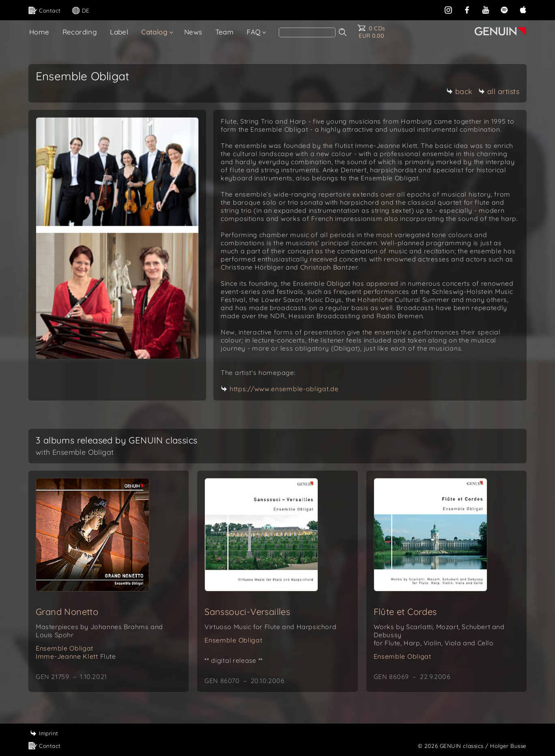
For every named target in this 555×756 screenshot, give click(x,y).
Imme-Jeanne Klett (76, 656)
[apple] (523, 9)
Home (39, 32)
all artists (499, 91)
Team (225, 32)
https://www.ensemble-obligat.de (284, 389)
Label (119, 32)
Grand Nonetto (67, 612)
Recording (80, 32)
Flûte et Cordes (405, 612)
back (459, 91)
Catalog (154, 32)
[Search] (307, 32)
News (193, 32)
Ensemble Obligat (65, 648)
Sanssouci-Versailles (247, 612)
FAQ (254, 32)
